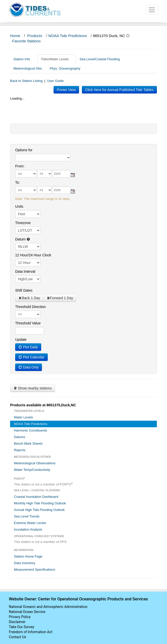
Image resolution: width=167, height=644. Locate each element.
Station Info (24, 59)
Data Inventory (25, 563)
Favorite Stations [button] (29, 41)
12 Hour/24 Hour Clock (33, 255)
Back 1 (29, 298)
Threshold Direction (30, 307)
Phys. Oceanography (65, 68)
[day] (44, 174)
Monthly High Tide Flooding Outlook (40, 503)
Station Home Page (28, 556)
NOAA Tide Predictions (68, 36)
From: (20, 166)
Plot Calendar (31, 357)
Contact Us (18, 637)
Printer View (66, 90)
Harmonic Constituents (31, 430)
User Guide (55, 81)
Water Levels (23, 417)
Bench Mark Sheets (28, 443)
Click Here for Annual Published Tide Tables (119, 90)
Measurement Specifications (34, 570)
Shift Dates (24, 290)
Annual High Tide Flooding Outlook (39, 510)
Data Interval (25, 271)
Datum (23, 239)
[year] (61, 174)
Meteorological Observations (35, 463)
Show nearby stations (33, 388)
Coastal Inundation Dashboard (36, 497)
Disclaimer (17, 622)
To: (18, 182)
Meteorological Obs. (28, 68)
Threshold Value (28, 323)
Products (35, 36)
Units (19, 206)
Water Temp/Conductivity (32, 470)
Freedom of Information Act (31, 632)
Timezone (23, 223)
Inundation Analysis (28, 529)
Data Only (29, 367)
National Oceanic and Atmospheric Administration (48, 607)
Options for (24, 150)
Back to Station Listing (26, 81)
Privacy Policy (20, 617)
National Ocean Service (27, 612)
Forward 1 (60, 298)
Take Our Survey (21, 627)
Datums (20, 437)
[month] (26, 174)
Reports (20, 450)
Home (15, 36)
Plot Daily (28, 347)
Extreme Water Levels (30, 523)
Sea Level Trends (27, 516)
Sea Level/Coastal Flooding (102, 59)
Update (21, 340)
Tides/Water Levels (57, 59)
